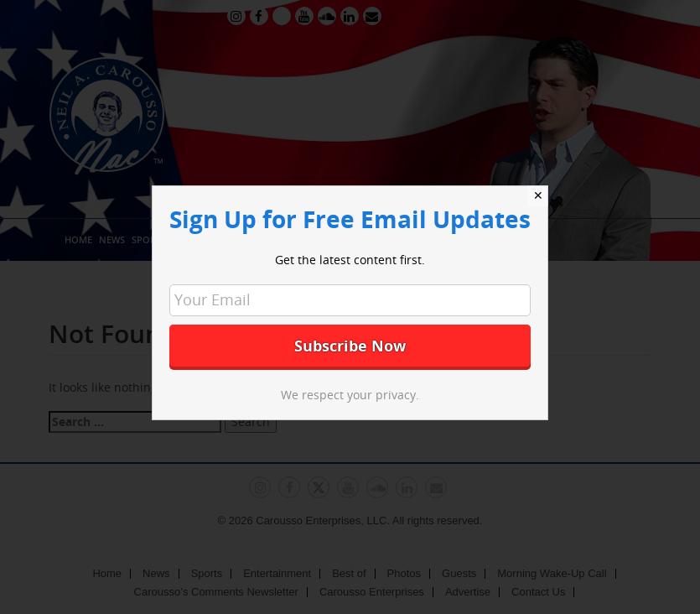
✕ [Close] (538, 195)
